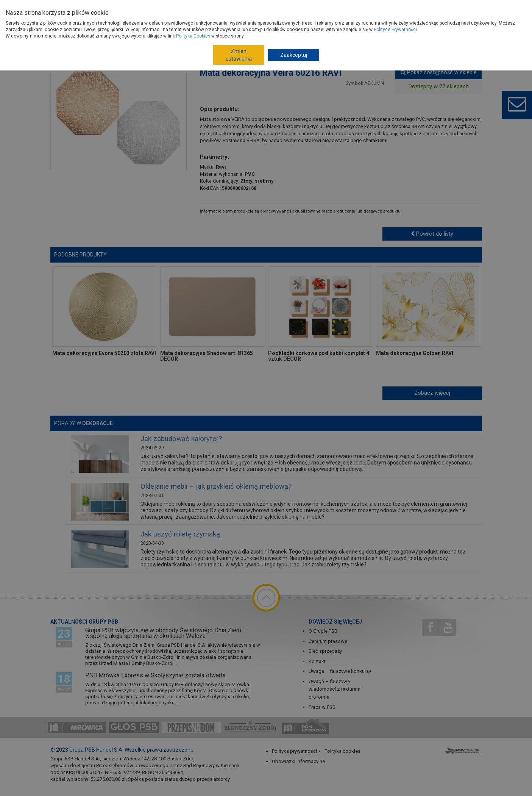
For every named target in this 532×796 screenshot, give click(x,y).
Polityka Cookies (193, 36)
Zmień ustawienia (239, 55)
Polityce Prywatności (395, 30)
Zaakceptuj (294, 55)
